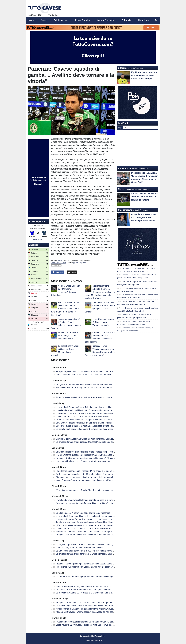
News (60, 260)
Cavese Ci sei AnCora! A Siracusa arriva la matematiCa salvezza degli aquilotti (92, 439)
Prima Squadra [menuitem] (83, 20)
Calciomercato (125, 210)
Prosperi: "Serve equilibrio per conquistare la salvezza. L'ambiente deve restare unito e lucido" (99, 564)
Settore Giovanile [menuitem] (106, 20)
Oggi (120, 128)
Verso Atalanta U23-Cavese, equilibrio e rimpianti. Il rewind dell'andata (88, 625)
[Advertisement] (138, 148)
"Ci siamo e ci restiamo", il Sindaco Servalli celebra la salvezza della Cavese (91, 413)
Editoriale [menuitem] (126, 20)
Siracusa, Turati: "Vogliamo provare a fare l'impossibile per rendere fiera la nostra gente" (96, 452)
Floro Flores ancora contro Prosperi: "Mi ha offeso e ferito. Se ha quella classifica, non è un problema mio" (104, 471)
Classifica (33, 245)
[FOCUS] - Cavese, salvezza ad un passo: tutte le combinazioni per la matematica (94, 525)
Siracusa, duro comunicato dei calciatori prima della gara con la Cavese (89, 477)
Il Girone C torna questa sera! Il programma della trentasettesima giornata (90, 455)
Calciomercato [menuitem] (61, 20)
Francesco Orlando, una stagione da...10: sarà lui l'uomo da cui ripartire (89, 388)
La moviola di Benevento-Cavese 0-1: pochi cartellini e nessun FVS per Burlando (93, 516)
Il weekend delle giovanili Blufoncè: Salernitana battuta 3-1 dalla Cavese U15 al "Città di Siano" (99, 622)
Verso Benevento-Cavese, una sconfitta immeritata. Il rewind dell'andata (89, 587)
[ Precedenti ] (38, 239)
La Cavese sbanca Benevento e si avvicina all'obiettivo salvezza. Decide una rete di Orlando (98, 551)
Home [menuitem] (31, 20)
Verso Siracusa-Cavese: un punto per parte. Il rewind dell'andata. (86, 480)
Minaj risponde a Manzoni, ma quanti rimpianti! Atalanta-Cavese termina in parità (93, 609)
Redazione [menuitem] (144, 20)
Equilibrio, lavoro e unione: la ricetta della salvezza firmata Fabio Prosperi (90, 426)
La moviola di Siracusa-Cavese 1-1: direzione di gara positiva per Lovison (90, 407)
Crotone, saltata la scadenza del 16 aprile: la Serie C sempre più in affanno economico (96, 474)
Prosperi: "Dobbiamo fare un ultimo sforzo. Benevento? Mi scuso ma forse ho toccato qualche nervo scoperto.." (107, 458)
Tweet (72, 272)
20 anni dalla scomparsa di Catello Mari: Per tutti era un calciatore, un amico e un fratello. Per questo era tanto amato (110, 490)
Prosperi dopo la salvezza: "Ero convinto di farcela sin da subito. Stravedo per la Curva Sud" (98, 371)
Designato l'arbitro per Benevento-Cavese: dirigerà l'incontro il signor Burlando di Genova (97, 590)
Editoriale (123, 68)
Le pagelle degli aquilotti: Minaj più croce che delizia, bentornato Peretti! (89, 606)
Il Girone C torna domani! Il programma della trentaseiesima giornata (87, 577)
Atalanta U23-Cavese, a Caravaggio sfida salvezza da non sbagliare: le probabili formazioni (98, 612)
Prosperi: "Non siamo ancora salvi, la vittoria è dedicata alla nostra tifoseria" (91, 535)
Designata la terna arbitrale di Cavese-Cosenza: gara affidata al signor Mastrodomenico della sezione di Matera (100, 292)
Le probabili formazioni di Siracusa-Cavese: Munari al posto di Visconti (88, 442)
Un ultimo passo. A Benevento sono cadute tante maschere (83, 513)
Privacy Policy (101, 636)
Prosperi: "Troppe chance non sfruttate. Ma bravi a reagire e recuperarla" (89, 603)
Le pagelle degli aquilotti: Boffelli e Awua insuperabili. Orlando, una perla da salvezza (95, 545)
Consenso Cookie (87, 636)
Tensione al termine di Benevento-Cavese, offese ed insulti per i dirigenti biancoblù (94, 522)
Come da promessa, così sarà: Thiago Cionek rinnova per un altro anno (89, 420)
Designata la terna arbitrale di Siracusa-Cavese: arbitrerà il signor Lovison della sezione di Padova (101, 503)
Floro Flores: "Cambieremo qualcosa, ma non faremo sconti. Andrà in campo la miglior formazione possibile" (105, 567)
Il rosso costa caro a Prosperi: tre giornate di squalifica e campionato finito (90, 519)
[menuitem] (156, 20)
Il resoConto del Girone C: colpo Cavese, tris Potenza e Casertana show (89, 529)
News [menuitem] (44, 20)
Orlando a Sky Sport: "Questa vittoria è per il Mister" (80, 548)
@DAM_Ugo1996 (80, 263)
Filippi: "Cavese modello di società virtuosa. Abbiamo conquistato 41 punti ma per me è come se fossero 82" (65, 309)
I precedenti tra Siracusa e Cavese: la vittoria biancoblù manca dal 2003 (89, 461)
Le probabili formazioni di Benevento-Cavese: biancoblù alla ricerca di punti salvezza (95, 554)
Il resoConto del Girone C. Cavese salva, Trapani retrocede (103, 322)
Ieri (125, 128)
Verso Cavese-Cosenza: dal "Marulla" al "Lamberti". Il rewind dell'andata (89, 375)
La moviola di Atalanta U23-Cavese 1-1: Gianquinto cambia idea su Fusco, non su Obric (96, 593)
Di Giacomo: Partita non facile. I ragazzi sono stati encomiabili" (69, 336)
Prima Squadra (125, 168)
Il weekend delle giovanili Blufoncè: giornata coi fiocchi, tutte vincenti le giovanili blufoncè (96, 500)
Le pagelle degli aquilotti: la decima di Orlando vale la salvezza (85, 429)
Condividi (58, 272)
